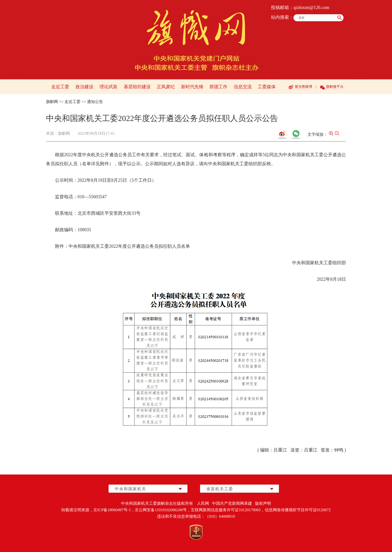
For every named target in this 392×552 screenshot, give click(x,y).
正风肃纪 (166, 87)
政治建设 (84, 87)
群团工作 (218, 87)
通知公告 (95, 102)
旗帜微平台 (335, 87)
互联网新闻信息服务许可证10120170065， (228, 510)
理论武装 (108, 87)
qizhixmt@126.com (311, 7)
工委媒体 (267, 87)
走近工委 (60, 87)
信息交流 (243, 87)
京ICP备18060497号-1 (112, 510)
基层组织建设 (137, 87)
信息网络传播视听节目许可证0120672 (298, 510)
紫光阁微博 (303, 87)
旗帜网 (52, 102)
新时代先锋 (192, 87)
